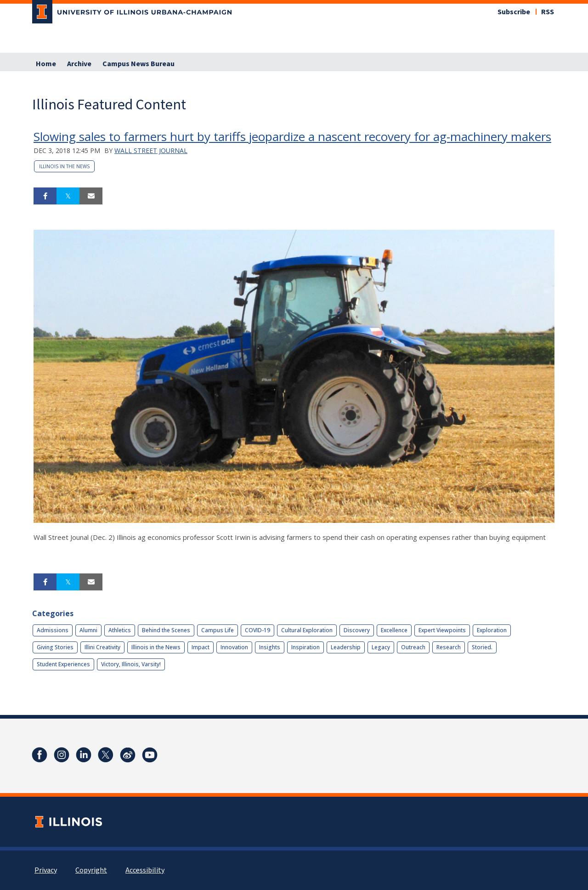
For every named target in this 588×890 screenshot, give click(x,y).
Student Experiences (63, 664)
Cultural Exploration (307, 630)
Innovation (234, 647)
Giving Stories (55, 647)
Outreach (413, 647)
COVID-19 (257, 630)
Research (449, 647)
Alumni (88, 630)
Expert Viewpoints (442, 630)
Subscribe (514, 12)
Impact (201, 647)
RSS (548, 12)
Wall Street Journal (151, 150)
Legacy (381, 647)
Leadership (346, 647)
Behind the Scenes (166, 630)
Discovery (357, 630)
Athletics (120, 630)
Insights (270, 647)
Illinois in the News (64, 166)
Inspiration (305, 647)
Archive (79, 64)
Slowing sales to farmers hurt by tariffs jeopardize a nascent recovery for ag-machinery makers (292, 136)
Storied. (482, 647)
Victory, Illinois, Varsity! (131, 664)
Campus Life (218, 630)
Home (46, 64)
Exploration (492, 630)
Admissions (53, 630)
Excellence (394, 630)
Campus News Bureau (139, 64)
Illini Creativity (102, 647)
